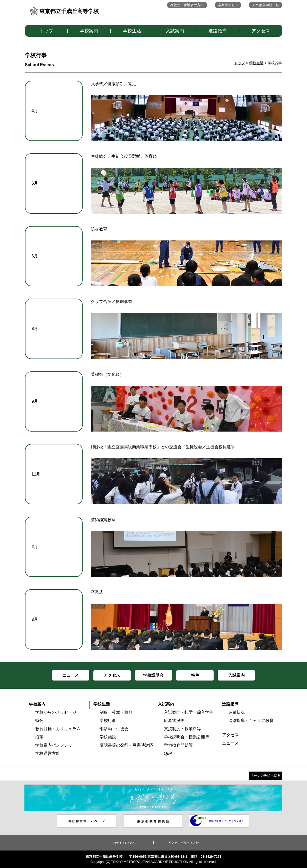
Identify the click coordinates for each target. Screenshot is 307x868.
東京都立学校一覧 (266, 5)
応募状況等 (174, 721)
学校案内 (89, 31)
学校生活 (132, 31)
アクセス (261, 31)
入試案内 (175, 31)
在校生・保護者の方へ (187, 5)
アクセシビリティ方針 (183, 843)
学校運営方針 (48, 753)
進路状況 (236, 712)
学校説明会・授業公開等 (187, 737)
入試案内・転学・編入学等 (189, 712)
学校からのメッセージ (56, 712)
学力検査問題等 (178, 745)
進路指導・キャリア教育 (251, 721)
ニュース (230, 743)
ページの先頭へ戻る (265, 776)
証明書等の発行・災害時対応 (126, 745)
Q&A (168, 753)
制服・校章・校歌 (116, 712)
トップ (46, 31)
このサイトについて (124, 843)
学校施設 (108, 737)
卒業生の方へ (228, 5)
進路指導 (218, 31)
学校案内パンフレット (56, 745)
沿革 (39, 737)
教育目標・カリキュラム (58, 729)
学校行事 (108, 721)
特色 (39, 721)
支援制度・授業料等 (182, 729)
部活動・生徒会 (114, 729)
